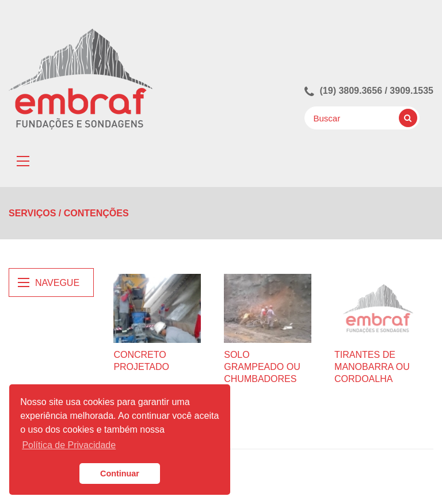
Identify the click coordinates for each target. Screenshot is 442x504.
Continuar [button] (120, 474)
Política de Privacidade (69, 445)
